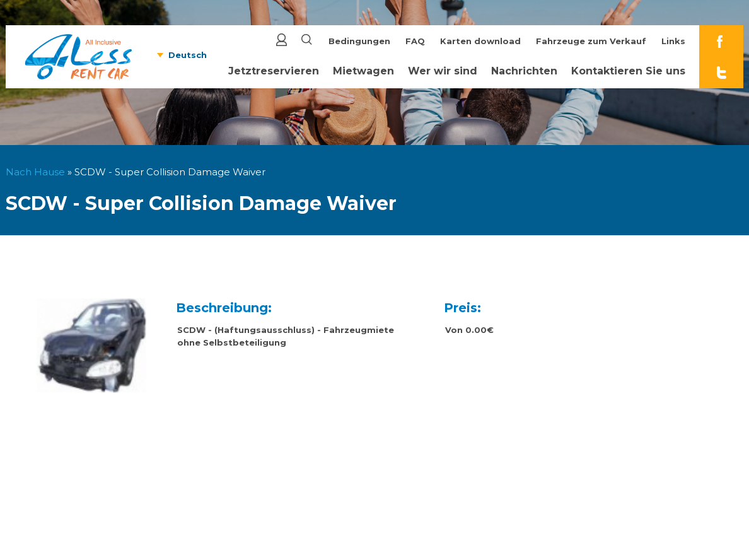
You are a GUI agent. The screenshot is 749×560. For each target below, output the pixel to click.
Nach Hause (35, 172)
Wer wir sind (443, 71)
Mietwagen (363, 71)
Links (673, 41)
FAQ (415, 41)
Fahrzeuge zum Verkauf (591, 41)
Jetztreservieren (274, 71)
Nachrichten (524, 71)
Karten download (480, 41)
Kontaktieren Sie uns (628, 71)
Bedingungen (359, 41)
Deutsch (188, 55)
